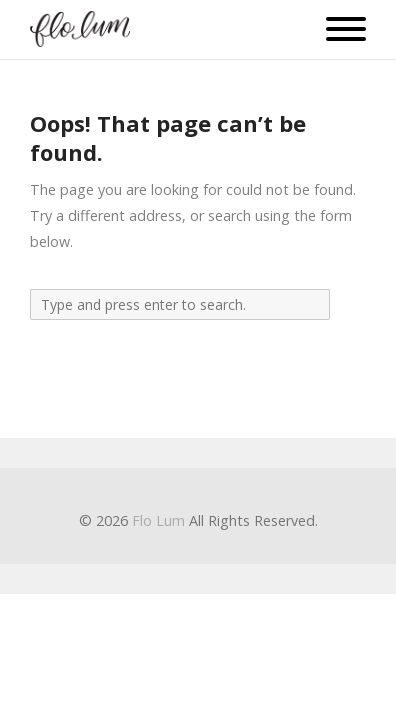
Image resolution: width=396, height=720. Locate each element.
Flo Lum (158, 520)
